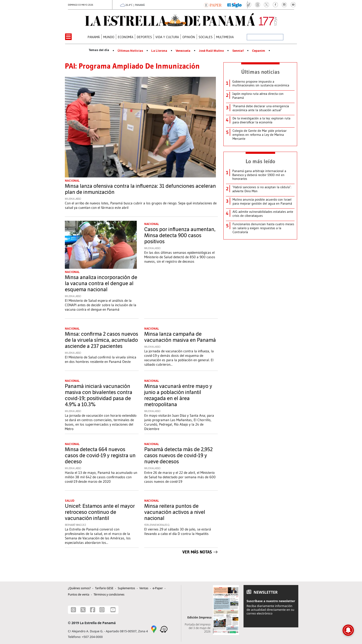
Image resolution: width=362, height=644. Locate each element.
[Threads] (73, 610)
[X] (83, 610)
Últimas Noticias (130, 51)
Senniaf (238, 51)
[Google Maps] (154, 629)
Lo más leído (260, 161)
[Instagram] (102, 610)
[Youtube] (113, 610)
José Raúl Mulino (211, 51)
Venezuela (183, 51)
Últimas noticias (260, 72)
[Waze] (164, 629)
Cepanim (259, 51)
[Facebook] (93, 610)
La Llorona (159, 51)
